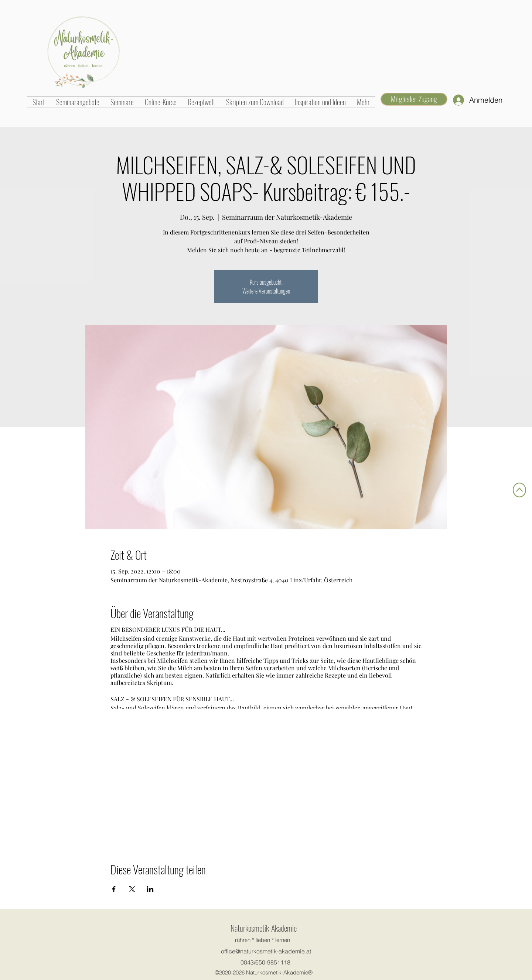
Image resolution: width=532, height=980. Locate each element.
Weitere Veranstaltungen (266, 291)
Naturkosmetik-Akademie (264, 928)
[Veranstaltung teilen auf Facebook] (114, 889)
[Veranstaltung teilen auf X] (132, 889)
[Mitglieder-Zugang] (414, 99)
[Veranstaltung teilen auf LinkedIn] (150, 889)
